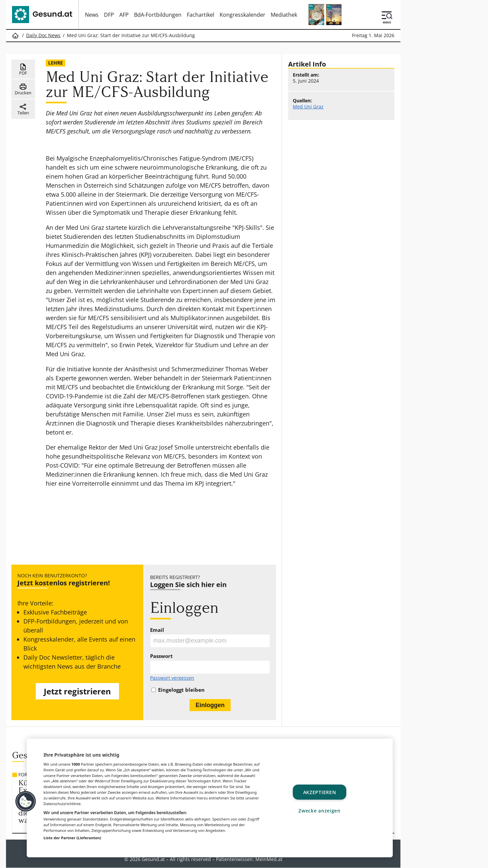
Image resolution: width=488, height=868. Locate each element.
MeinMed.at (269, 859)
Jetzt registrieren (77, 691)
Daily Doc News (43, 35)
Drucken (23, 89)
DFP (109, 15)
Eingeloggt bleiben (181, 690)
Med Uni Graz (308, 107)
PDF (23, 69)
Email (157, 630)
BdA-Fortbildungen (158, 15)
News (92, 15)
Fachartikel (201, 15)
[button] (26, 801)
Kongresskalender (242, 15)
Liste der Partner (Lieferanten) (72, 838)
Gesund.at (153, 859)
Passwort (161, 656)
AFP (124, 15)
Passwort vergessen (172, 678)
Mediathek (284, 15)
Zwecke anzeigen (320, 810)
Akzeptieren (320, 792)
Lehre (55, 63)
